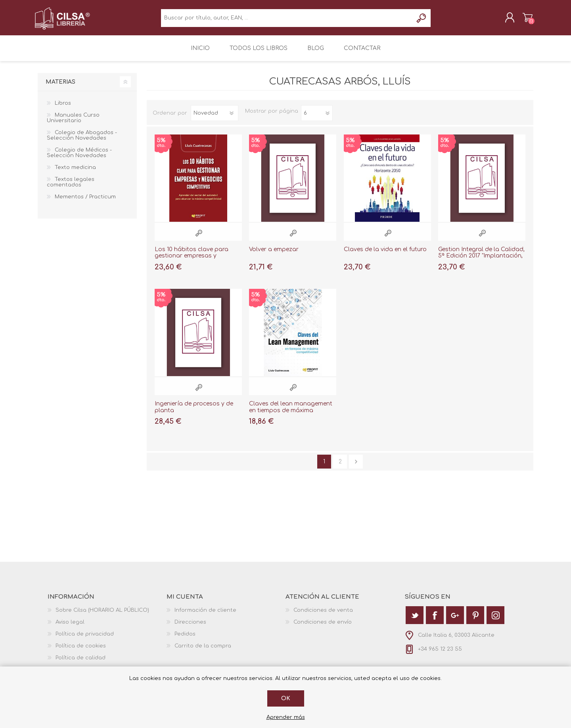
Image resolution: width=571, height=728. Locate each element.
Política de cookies (81, 650)
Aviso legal (70, 626)
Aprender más (286, 717)
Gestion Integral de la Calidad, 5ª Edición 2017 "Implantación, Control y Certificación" (481, 260)
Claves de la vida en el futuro (385, 254)
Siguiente (356, 466)
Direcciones (190, 626)
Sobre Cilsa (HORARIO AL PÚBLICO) (102, 615)
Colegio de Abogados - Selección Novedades (82, 140)
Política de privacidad (85, 638)
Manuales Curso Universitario (73, 122)
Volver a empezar (274, 254)
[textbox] (287, 20)
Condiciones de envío (323, 626)
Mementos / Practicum (85, 201)
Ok (286, 698)
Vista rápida (199, 237)
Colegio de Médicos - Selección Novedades (79, 157)
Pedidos (185, 638)
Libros (63, 108)
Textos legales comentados (71, 186)
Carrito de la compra (524, 19)
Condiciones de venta (323, 615)
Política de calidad (80, 662)
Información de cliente (205, 615)
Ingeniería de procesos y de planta (194, 411)
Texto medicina (75, 172)
